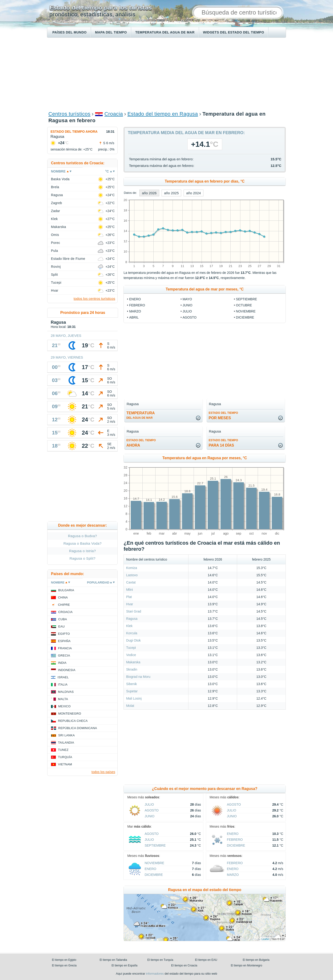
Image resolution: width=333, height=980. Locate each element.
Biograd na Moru (138, 677)
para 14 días (223, 443)
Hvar (130, 604)
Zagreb (56, 203)
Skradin (132, 669)
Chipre (64, 605)
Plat (129, 597)
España (64, 641)
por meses (223, 416)
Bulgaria (66, 590)
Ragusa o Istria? (83, 551)
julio (187, 311)
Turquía (65, 757)
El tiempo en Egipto (64, 960)
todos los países (103, 772)
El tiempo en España (125, 965)
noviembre (246, 311)
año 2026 (149, 193)
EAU (62, 626)
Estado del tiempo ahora (74, 132)
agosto (190, 317)
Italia (63, 685)
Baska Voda (60, 179)
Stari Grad (134, 611)
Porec (56, 243)
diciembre (245, 317)
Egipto (64, 634)
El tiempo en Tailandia (113, 960)
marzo (135, 311)
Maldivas (66, 692)
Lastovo (132, 575)
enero (135, 299)
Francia (65, 648)
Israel (63, 677)
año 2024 (194, 193)
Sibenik (131, 684)
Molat (130, 706)
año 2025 (172, 193)
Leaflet (265, 939)
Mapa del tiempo (111, 32)
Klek (129, 626)
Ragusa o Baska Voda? (82, 543)
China (63, 597)
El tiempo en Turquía (160, 960)
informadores (155, 974)
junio (188, 305)
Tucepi (131, 648)
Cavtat (131, 582)
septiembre (246, 299)
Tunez (63, 750)
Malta (63, 699)
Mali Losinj (134, 698)
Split (54, 275)
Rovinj (56, 267)
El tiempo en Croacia (184, 965)
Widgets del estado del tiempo (233, 32)
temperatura (140, 415)
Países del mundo (69, 32)
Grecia (64, 655)
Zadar (56, 211)
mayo (187, 299)
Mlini (129, 590)
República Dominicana (78, 728)
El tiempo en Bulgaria (256, 960)
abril (134, 317)
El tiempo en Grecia (64, 965)
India (62, 663)
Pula (54, 251)
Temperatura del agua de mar (165, 32)
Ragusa (132, 619)
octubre (244, 305)
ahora (141, 443)
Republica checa (73, 721)
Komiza (132, 568)
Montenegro (70, 714)
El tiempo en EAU (206, 960)
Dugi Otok (133, 640)
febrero (137, 305)
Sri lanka (67, 735)
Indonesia (67, 670)
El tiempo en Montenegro (246, 965)
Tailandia (66, 743)
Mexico (64, 706)
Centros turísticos (69, 114)
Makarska (133, 662)
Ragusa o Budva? (83, 536)
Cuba (63, 619)
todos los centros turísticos (94, 299)
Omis (55, 235)
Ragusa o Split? (82, 558)
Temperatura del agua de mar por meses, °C (205, 289)
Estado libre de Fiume (68, 259)
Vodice (131, 655)
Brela (55, 187)
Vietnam (65, 764)
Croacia (114, 114)
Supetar (132, 691)
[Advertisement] (166, 74)
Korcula (132, 633)
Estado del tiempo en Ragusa (163, 114)
